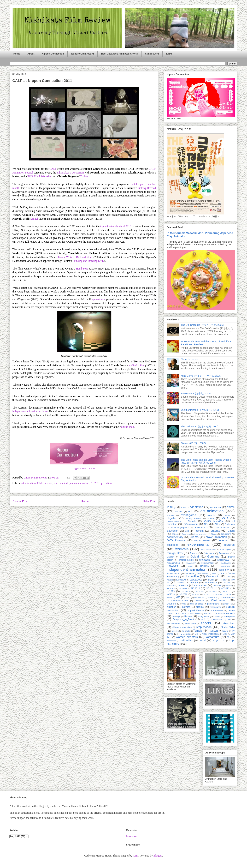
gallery (183, 557)
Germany (213, 557)
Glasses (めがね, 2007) (193, 443)
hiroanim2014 (224, 560)
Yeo (229, 637)
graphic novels (186, 560)
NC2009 (183, 589)
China (217, 524)
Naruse (228, 586)
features (229, 545)
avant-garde (189, 515)
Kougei (170, 580)
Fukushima (209, 553)
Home (17, 54)
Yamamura (212, 637)
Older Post (149, 501)
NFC (188, 597)
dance (175, 534)
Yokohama (171, 641)
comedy (200, 531)
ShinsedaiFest (174, 624)
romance (208, 614)
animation (216, 507)
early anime (202, 540)
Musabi (170, 586)
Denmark (186, 534)
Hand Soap (82, 269)
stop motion (204, 627)
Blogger (158, 856)
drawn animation (216, 537)
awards (211, 515)
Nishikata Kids (228, 597)
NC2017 (227, 591)
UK (196, 634)
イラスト (219, 640)
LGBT (211, 580)
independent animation (77, 483)
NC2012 (225, 588)
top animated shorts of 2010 (116, 226)
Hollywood (172, 566)
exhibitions (172, 545)
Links (169, 54)
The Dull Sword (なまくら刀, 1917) (200, 427)
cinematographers (180, 528)
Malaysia (181, 583)
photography (213, 604)
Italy (214, 573)
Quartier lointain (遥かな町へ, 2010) (200, 410)
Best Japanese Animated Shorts (119, 54)
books (211, 518)
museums (183, 585)
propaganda (216, 607)
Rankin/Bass (217, 610)
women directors (187, 637)
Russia (188, 616)
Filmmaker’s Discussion (70, 173)
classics (200, 527)
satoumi (217, 616)
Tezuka (225, 631)
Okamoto (172, 604)
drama (195, 537)
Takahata (186, 631)
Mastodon (132, 836)
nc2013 (171, 591)
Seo (229, 619)
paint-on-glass (196, 604)
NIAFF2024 (213, 597)
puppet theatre (196, 610)
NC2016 (213, 591)
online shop (128, 427)
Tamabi (198, 631)
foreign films (175, 553)
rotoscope (176, 616)
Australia (170, 515)
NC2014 (186, 591)
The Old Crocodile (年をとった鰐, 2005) (202, 325)
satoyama (229, 616)
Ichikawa (204, 566)
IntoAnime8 (203, 573)
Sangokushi (152, 54)
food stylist (226, 550)
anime (231, 507)
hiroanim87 (191, 563)
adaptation (196, 507)
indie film (224, 570)
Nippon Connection (53, 54)
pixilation (106, 483)
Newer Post (20, 501)
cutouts (215, 531)
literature (224, 580)
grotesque (205, 560)
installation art (174, 573)
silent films (229, 624)
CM (187, 531)
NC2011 (95, 483)
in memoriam (223, 566)
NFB (178, 597)
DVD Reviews (176, 540)
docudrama (226, 534)
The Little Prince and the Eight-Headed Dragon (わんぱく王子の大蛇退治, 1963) (206, 461)
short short (190, 624)
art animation (28, 483)
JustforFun (192, 576)
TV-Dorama (185, 634)
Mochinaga (211, 583)
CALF (53, 169)
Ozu (184, 604)
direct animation (200, 534)
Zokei (203, 640)
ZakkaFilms (187, 640)
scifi (203, 619)
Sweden (175, 631)
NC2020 (196, 594)
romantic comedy (225, 613)
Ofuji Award (219, 600)
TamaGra (214, 631)
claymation (172, 531)
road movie (195, 614)
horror (190, 566)
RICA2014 (181, 614)
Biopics (227, 515)
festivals (58, 483)
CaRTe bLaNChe (214, 521)
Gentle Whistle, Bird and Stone (76, 257)
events (49, 483)
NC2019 (183, 594)
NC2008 (171, 589)
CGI (206, 524)
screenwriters (217, 619)
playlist (186, 607)
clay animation (222, 528)
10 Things (172, 507)
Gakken (170, 557)
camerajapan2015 (174, 521)
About (31, 54)
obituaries (200, 601)
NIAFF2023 (199, 597)
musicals (217, 586)
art (190, 511)
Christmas (230, 524)
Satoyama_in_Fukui (183, 619)
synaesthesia (99, 299)
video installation (211, 634)
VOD (225, 634)
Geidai (195, 557)
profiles (200, 607)
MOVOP (227, 583)
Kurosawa (181, 580)
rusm (136, 856)
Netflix (169, 597)
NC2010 (195, 588)
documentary (175, 537)
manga (194, 583)
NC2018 (171, 594)
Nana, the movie (190, 359)
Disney (214, 534)
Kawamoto (213, 576)
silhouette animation (182, 627)
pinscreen (228, 604)
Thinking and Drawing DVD (88, 261)
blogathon (172, 518)
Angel (34, 219)
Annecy (179, 512)
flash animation (208, 550)
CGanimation (191, 524)
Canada (192, 521)
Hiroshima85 (225, 563)
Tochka (84, 176)
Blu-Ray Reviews (194, 518)
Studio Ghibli (228, 627)
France (194, 553)
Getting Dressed (147, 188)
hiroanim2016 (173, 563)
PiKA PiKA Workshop (40, 176)
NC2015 (199, 591)
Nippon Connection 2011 (84, 468)
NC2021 (207, 594)
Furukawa (224, 553)
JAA (222, 573)
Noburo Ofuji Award (82, 54)
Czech (231, 531)
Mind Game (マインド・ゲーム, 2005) (201, 376)
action (183, 507)
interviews (189, 573)
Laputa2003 (196, 580)
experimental (198, 544)
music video (201, 585)
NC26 (229, 594)
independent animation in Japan (30, 411)
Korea (229, 577)
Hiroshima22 (207, 563)
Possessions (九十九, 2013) (196, 393)
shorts (206, 623)
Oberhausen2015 (180, 601)
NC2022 (218, 594)
